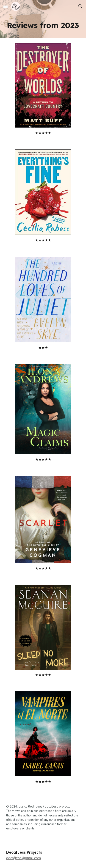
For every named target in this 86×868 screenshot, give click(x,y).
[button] (6, 6)
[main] (43, 25)
